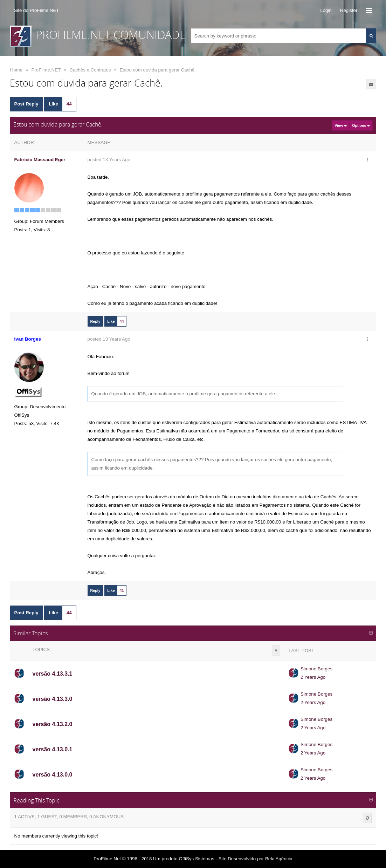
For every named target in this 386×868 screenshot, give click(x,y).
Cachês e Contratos (90, 70)
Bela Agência (279, 859)
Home (16, 70)
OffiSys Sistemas (196, 859)
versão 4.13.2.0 (53, 724)
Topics (41, 650)
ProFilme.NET (46, 70)
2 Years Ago (313, 677)
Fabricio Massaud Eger (40, 160)
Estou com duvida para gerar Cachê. (158, 70)
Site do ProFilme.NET (37, 10)
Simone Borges (316, 669)
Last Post (301, 651)
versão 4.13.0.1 (53, 749)
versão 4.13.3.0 (53, 699)
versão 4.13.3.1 (53, 674)
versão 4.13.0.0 (53, 775)
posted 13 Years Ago (109, 160)
